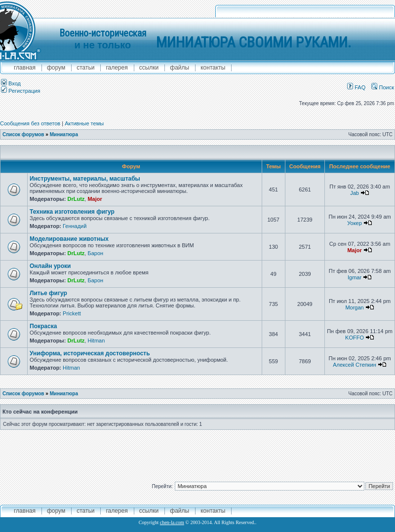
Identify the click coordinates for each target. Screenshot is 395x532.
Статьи (85, 68)
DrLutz (76, 199)
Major (95, 199)
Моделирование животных (69, 239)
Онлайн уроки (50, 266)
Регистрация (20, 91)
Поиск (383, 87)
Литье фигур (48, 293)
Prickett (72, 313)
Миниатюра (64, 134)
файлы (179, 68)
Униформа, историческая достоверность (90, 353)
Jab (355, 193)
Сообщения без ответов (30, 123)
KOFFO (355, 338)
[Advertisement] (197, 452)
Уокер (355, 223)
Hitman (96, 341)
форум (56, 68)
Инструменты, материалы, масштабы (85, 179)
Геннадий (75, 226)
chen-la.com (172, 522)
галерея (117, 68)
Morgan (354, 307)
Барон (95, 253)
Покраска (43, 326)
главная (25, 68)
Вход (11, 83)
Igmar (355, 277)
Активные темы (84, 123)
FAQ (356, 87)
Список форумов (23, 134)
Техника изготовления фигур (72, 212)
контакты (213, 68)
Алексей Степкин (355, 365)
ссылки (149, 68)
